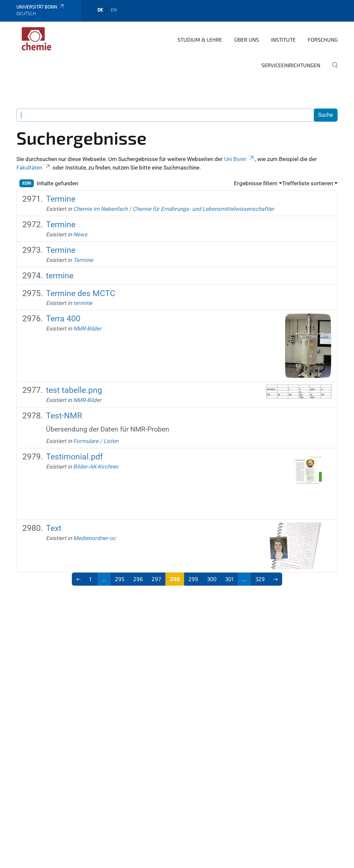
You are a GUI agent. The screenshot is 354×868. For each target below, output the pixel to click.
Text (54, 528)
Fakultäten (34, 168)
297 (156, 579)
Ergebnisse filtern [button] (256, 183)
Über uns (247, 40)
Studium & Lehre (200, 40)
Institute (283, 40)
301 (229, 579)
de (100, 10)
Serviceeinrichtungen (291, 65)
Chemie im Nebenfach (100, 209)
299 (193, 579)
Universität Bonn (41, 7)
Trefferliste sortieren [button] (308, 183)
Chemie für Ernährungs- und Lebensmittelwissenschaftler (203, 209)
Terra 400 (63, 319)
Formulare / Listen (96, 441)
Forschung (323, 40)
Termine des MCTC (81, 293)
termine (60, 276)
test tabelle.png (74, 390)
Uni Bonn (239, 159)
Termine (61, 199)
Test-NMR (64, 416)
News (80, 234)
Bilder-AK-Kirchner (96, 467)
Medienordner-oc (94, 538)
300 (212, 579)
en (114, 10)
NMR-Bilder (87, 329)
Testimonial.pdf (74, 457)
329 (260, 579)
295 (120, 579)
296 (138, 579)
